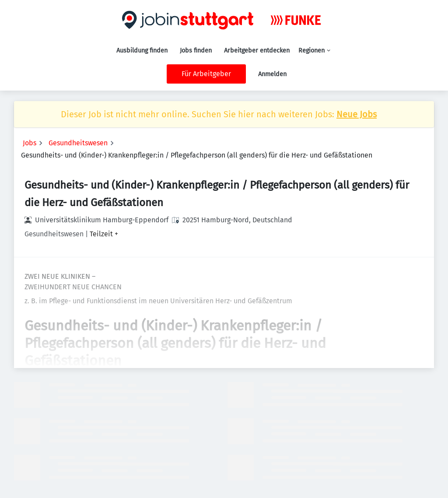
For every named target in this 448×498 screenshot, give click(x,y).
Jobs (30, 143)
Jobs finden (196, 51)
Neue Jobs (357, 114)
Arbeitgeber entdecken (257, 51)
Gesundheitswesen (78, 143)
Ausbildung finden (142, 51)
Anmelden (272, 74)
